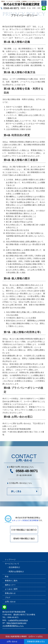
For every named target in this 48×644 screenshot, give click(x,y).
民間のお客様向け (16, 572)
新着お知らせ (10, 593)
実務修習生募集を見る (36, 641)
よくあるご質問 (11, 589)
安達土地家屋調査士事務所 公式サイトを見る (24, 636)
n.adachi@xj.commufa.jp (18, 620)
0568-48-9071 (11, 8)
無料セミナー (10, 585)
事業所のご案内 (11, 581)
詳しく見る (16, 491)
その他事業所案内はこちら (13, 626)
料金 (7, 576)
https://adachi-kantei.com (16, 623)
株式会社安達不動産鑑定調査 (22, 4)
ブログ (8, 597)
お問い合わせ (10, 602)
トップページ (10, 559)
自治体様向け (14, 567)
